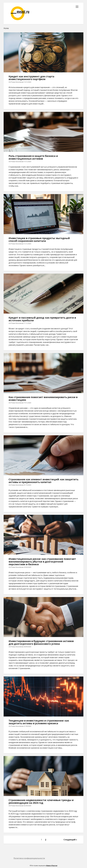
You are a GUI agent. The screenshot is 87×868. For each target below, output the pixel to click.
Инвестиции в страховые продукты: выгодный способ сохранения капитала (43, 214)
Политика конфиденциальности (29, 858)
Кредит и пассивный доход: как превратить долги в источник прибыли (43, 294)
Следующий (69, 840)
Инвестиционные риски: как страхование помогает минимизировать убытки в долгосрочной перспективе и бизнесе (43, 535)
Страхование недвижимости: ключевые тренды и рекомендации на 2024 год (43, 776)
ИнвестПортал (52, 866)
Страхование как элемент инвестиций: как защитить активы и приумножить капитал (43, 455)
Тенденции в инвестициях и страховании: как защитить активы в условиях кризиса (43, 697)
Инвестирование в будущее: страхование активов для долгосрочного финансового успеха (43, 617)
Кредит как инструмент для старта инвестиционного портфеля (43, 52)
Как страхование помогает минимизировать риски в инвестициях (43, 373)
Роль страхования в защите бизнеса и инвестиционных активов (43, 132)
